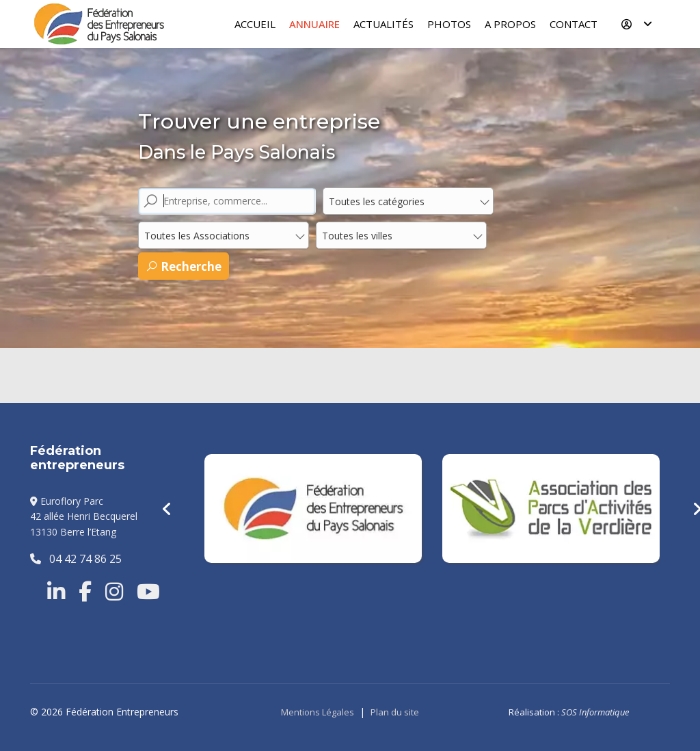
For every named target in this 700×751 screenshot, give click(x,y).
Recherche (184, 266)
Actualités (383, 24)
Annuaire (314, 24)
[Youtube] (148, 592)
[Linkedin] (56, 592)
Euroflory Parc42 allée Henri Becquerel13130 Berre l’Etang (84, 516)
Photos (449, 24)
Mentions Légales (318, 712)
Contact (574, 24)
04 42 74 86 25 (76, 559)
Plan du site (395, 712)
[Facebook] (85, 592)
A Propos (510, 24)
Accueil (255, 24)
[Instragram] (114, 592)
